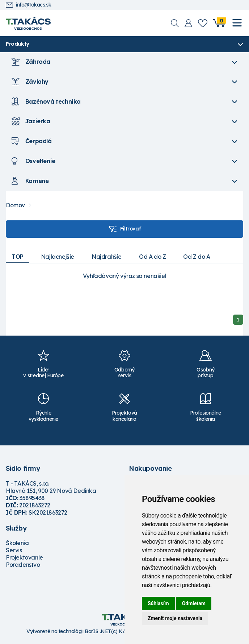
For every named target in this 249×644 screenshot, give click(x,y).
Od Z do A (197, 257)
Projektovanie (24, 557)
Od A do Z (152, 257)
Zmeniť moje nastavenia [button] (175, 618)
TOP (18, 257)
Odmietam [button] (194, 603)
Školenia (17, 543)
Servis (14, 550)
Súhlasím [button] (158, 603)
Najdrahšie (107, 257)
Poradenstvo (23, 565)
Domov (15, 205)
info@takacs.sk (28, 5)
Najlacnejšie (58, 257)
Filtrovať (124, 229)
